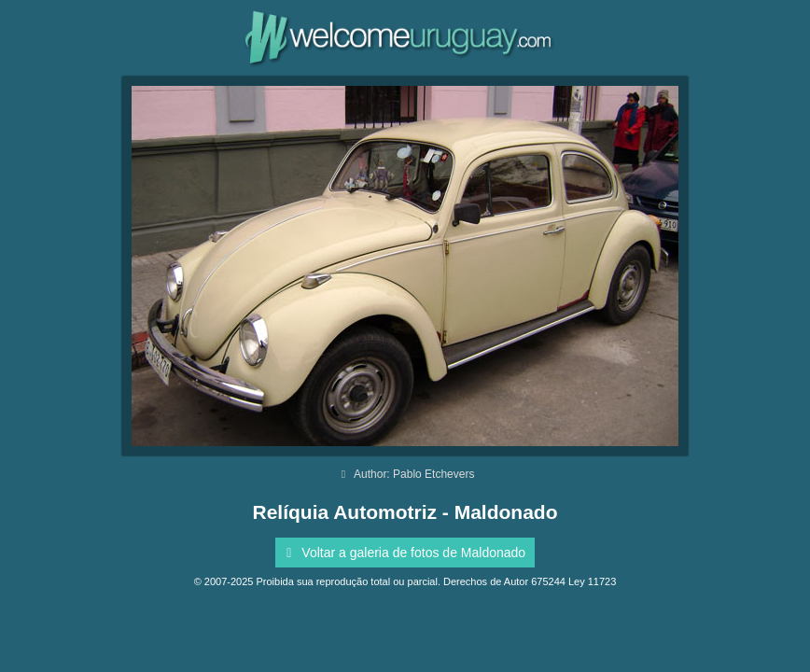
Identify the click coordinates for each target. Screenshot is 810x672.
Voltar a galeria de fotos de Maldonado (403, 553)
